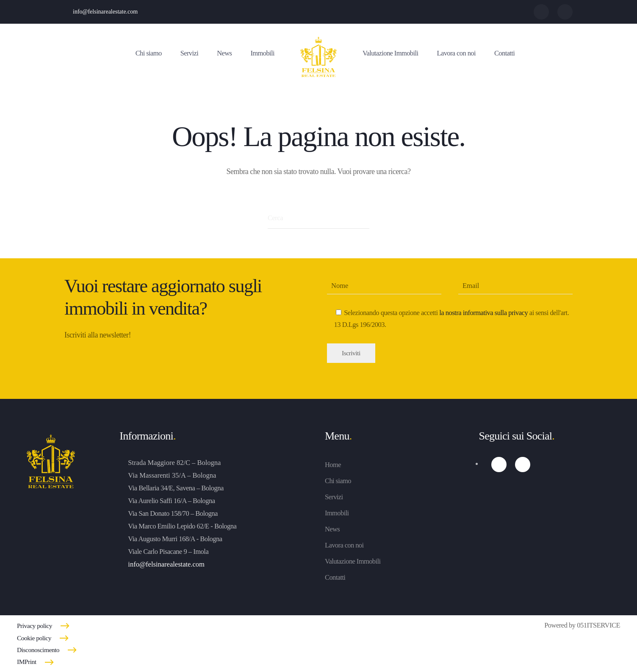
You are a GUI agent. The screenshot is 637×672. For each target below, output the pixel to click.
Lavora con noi (456, 53)
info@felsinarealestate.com (105, 12)
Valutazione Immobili (390, 53)
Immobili (262, 53)
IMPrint (27, 662)
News (224, 53)
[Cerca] (318, 218)
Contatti (504, 53)
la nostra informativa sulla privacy (483, 313)
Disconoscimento (38, 650)
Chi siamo (149, 53)
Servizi (190, 53)
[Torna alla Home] (318, 58)
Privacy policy (35, 626)
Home (333, 465)
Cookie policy (34, 638)
